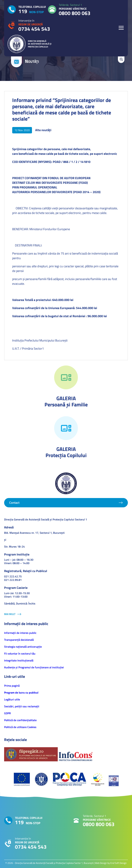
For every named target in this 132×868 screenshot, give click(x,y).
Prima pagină (12, 686)
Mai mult (10, 614)
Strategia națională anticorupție (23, 647)
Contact (14, 503)
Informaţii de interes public (20, 633)
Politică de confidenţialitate (20, 720)
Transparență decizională (19, 640)
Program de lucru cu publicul (21, 693)
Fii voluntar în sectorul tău (20, 654)
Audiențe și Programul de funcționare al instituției (34, 667)
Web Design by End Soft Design (111, 863)
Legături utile (12, 699)
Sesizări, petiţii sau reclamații (22, 706)
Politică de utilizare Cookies (20, 727)
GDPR (7, 713)
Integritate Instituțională (19, 660)
